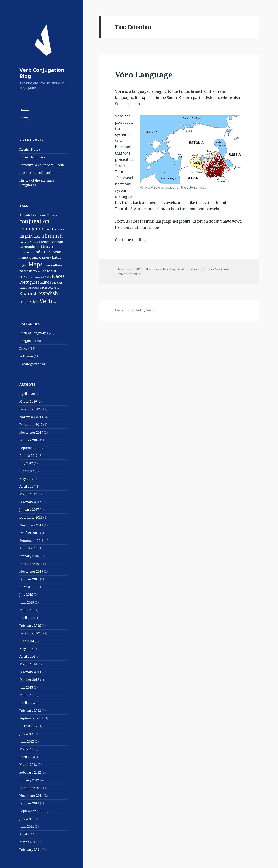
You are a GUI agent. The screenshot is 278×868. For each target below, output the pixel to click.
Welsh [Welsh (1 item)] (56, 302)
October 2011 (29, 803)
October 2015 (29, 579)
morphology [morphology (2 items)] (28, 271)
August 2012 (29, 726)
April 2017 (27, 486)
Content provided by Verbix (136, 310)
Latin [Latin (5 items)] (56, 257)
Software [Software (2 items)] (53, 288)
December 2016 (31, 517)
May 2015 (27, 610)
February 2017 (30, 502)
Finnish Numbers (32, 157)
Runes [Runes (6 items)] (46, 282)
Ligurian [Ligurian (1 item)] (24, 266)
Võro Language (144, 74)
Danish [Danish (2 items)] (49, 229)
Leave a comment (129, 274)
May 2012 (27, 749)
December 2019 (31, 409)
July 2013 (26, 687)
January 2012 (29, 780)
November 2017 (31, 432)
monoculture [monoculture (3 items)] (53, 265)
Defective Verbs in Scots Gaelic (42, 165)
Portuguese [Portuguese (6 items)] (29, 282)
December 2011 (31, 788)
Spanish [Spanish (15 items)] (29, 293)
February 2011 (30, 850)
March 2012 (28, 765)
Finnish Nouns (30, 150)
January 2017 (29, 510)
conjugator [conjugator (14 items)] (32, 228)
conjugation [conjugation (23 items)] (35, 221)
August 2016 (29, 548)
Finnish (208, 269)
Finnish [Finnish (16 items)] (54, 236)
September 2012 (32, 718)
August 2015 (29, 587)
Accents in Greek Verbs (37, 173)
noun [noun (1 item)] (39, 271)
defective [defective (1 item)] (59, 230)
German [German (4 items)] (57, 242)
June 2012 (27, 741)
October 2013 (29, 680)
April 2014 (27, 656)
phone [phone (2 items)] (47, 277)
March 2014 (28, 664)
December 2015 (31, 564)
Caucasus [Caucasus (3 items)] (40, 215)
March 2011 (28, 842)
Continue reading (132, 240)
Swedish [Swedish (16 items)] (48, 293)
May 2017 (27, 479)
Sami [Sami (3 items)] (23, 287)
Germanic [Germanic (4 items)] (27, 247)
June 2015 (27, 602)
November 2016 (31, 525)
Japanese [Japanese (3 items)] (35, 258)
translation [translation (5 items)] (29, 302)
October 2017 (29, 440)
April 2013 (27, 703)
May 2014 (27, 649)
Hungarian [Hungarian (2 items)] (26, 252)
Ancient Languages (34, 333)
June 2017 (27, 471)
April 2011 (27, 834)
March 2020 (28, 401)
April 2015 (27, 618)
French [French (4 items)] (44, 242)
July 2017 (26, 463)
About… (25, 118)
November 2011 (31, 796)
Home (24, 110)
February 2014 (30, 672)
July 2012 (26, 734)
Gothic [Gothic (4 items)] (40, 247)
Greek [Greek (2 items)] (50, 247)
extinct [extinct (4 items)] (39, 236)
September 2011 (32, 811)
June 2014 (27, 641)
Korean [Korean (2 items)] (47, 258)
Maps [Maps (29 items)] (36, 264)
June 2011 (27, 826)
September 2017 (32, 448)
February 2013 (30, 711)
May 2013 (27, 695)
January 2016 (29, 556)
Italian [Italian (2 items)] (24, 258)
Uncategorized (30, 364)
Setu (219, 269)
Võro (227, 269)
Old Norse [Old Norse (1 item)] (25, 277)
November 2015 (31, 571)
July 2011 (26, 819)
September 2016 (32, 541)
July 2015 (26, 595)
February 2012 (30, 772)
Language (27, 341)
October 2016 (29, 533)
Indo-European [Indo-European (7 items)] (48, 252)
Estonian (195, 269)
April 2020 (27, 394)
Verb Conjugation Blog (42, 73)
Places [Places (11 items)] (58, 276)
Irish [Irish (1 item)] (64, 252)
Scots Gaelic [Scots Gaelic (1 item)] (33, 288)
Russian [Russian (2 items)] (57, 283)
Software (26, 356)
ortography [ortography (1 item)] (36, 277)
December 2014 (31, 633)
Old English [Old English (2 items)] (49, 271)
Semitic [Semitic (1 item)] (43, 288)
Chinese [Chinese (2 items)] (52, 215)
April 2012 (27, 757)
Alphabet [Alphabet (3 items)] (26, 215)
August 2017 (29, 456)
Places (24, 349)
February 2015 (30, 626)
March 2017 (28, 494)
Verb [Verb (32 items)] (46, 301)
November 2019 (31, 417)
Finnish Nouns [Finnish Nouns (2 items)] (29, 242)
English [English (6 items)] (26, 236)
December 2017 (31, 425)
